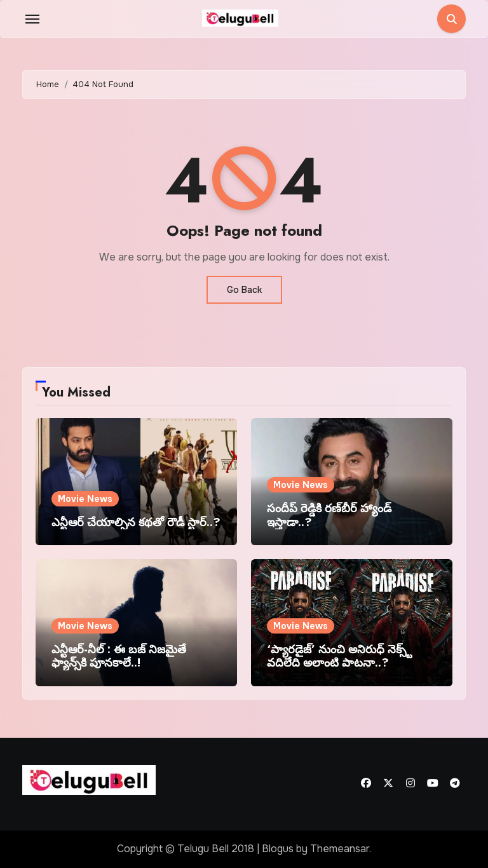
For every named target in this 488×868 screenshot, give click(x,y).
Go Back (244, 290)
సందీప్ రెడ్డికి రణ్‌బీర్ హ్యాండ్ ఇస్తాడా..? (329, 515)
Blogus (278, 849)
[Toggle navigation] (32, 19)
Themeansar (340, 849)
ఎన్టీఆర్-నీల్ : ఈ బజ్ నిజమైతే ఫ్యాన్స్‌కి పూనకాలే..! (119, 656)
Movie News (85, 499)
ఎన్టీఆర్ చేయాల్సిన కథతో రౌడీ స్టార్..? (136, 522)
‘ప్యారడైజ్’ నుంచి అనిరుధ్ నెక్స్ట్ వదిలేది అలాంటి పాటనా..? (339, 656)
